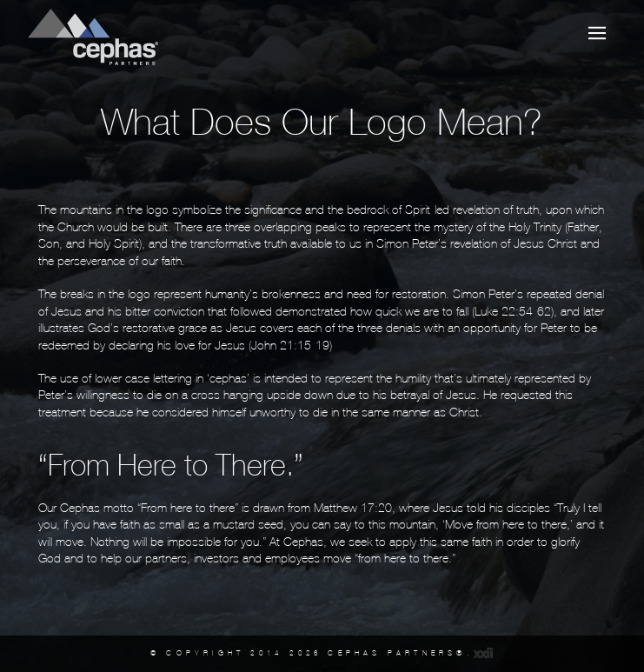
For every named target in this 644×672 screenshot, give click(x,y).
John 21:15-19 (290, 345)
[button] (597, 33)
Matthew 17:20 (353, 508)
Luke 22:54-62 (513, 311)
